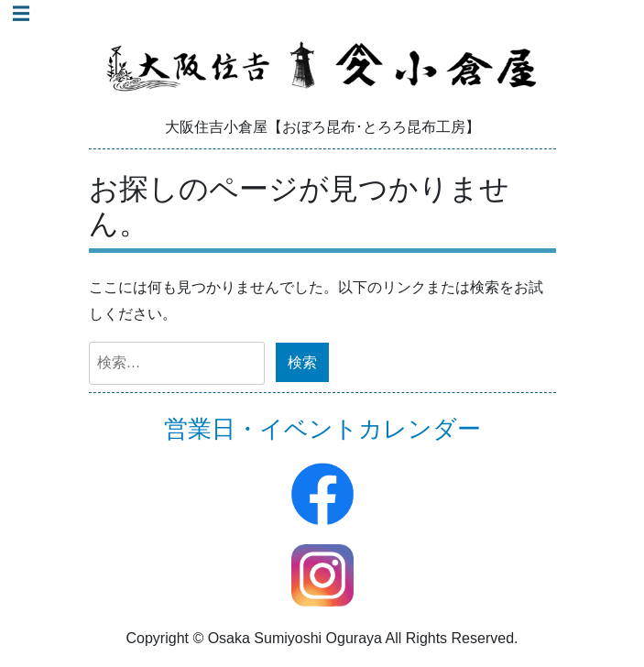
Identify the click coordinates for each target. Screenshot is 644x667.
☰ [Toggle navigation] (21, 14)
